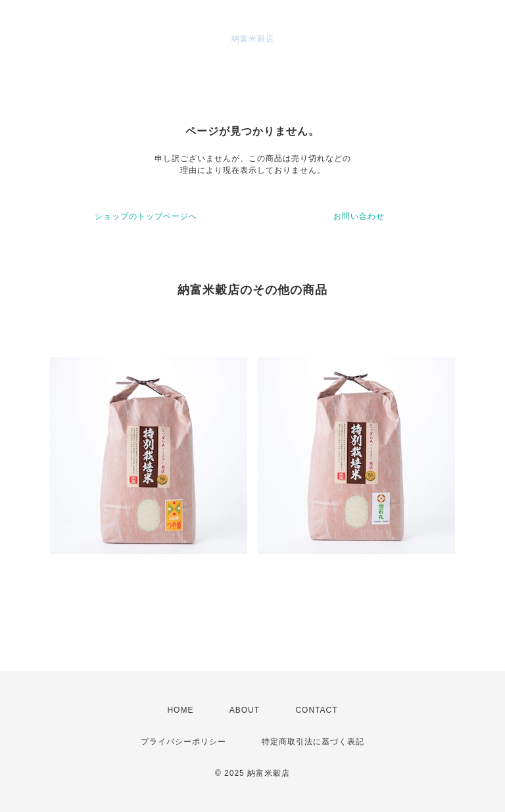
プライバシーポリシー (183, 742)
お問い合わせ (359, 216)
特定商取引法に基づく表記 (313, 742)
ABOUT (245, 710)
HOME (180, 710)
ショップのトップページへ (146, 216)
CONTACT (316, 710)
